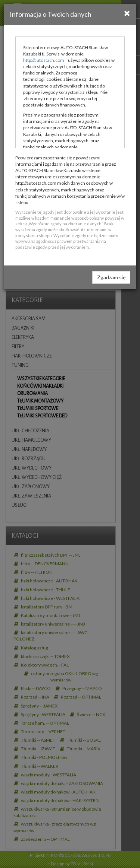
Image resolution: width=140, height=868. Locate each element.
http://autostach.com (44, 60)
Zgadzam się (111, 277)
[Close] (127, 13)
